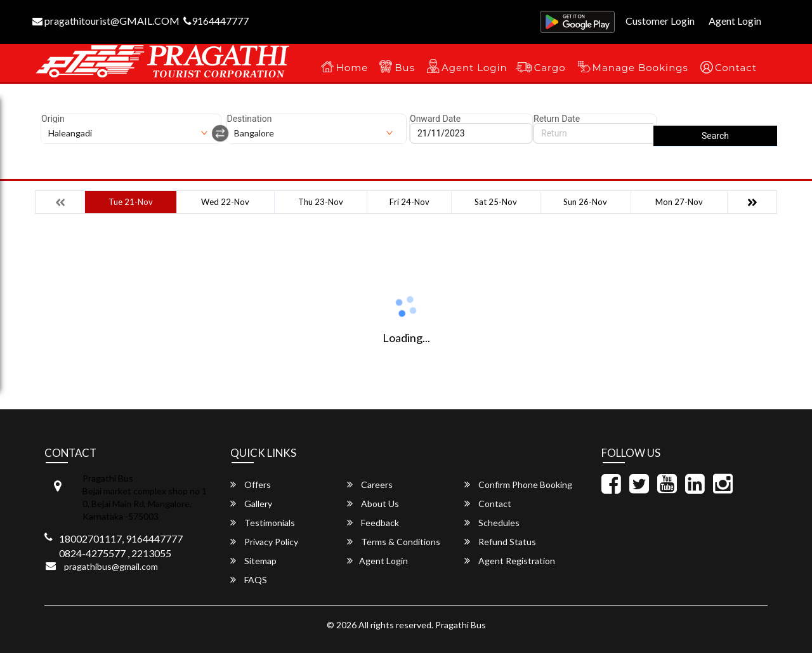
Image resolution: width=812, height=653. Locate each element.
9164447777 (216, 21)
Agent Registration (510, 561)
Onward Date (435, 119)
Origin (53, 119)
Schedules (492, 523)
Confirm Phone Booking (518, 485)
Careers (370, 485)
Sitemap (253, 561)
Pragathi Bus (461, 625)
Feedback (373, 523)
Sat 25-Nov (496, 202)
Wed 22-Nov (225, 202)
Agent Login (735, 21)
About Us (373, 504)
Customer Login (660, 21)
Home (352, 68)
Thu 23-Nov (321, 202)
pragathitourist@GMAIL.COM (106, 21)
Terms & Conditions (394, 542)
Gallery (251, 504)
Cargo (550, 68)
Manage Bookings (640, 68)
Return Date (557, 119)
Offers (251, 485)
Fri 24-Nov (409, 202)
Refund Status (500, 542)
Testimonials (263, 523)
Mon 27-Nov (679, 202)
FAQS (249, 580)
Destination (250, 119)
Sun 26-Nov (585, 202)
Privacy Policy (264, 542)
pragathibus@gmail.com (111, 566)
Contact (736, 68)
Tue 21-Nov (131, 202)
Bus (405, 68)
